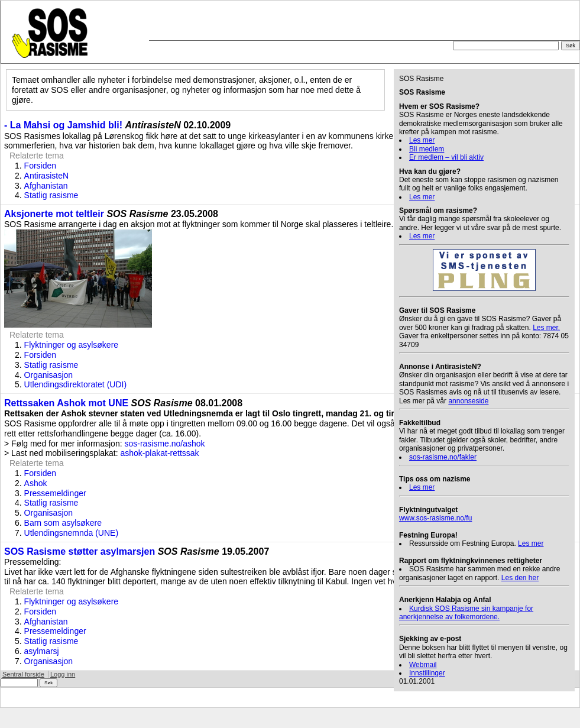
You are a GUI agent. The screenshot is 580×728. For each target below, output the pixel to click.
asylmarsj (42, 651)
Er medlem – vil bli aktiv (446, 157)
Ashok (36, 483)
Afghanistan (46, 186)
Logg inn (63, 674)
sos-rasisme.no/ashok (164, 444)
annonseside (468, 401)
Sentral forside (23, 674)
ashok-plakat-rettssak (160, 453)
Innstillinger (427, 673)
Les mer (422, 140)
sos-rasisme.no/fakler (443, 457)
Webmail (423, 665)
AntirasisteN (46, 176)
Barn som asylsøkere (63, 523)
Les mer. (546, 328)
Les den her (520, 578)
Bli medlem (427, 149)
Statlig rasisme (51, 195)
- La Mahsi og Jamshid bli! (63, 125)
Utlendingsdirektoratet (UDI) (76, 384)
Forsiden (40, 166)
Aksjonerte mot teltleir (54, 214)
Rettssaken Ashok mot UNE (66, 403)
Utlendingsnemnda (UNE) (72, 533)
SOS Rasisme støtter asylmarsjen (80, 551)
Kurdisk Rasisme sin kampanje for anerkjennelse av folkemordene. (466, 613)
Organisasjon (49, 375)
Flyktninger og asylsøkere (72, 345)
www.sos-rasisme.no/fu (435, 518)
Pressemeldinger (55, 493)
